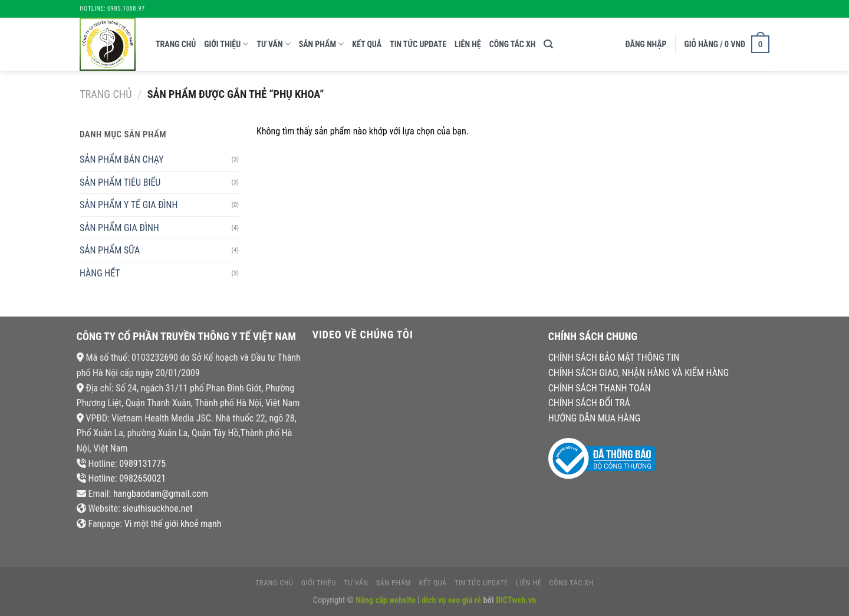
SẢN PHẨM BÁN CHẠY (122, 159)
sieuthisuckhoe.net (157, 508)
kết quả (367, 44)
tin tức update (418, 44)
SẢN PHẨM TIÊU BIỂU (120, 182)
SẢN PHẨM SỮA (110, 250)
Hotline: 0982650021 (127, 478)
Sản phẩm (322, 44)
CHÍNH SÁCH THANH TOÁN (600, 388)
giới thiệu (226, 44)
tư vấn (273, 44)
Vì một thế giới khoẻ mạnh (173, 524)
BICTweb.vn (516, 600)
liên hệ (468, 44)
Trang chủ (176, 44)
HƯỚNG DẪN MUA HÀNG (594, 418)
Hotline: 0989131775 (127, 464)
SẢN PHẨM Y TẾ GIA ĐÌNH (129, 205)
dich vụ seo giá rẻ (451, 600)
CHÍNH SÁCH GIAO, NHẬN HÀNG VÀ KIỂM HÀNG (639, 373)
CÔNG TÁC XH (513, 44)
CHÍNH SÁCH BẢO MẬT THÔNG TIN (614, 358)
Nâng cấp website (386, 600)
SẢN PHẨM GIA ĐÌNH (119, 228)
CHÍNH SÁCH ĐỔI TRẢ (589, 403)
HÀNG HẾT (100, 273)
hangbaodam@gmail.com (161, 494)
